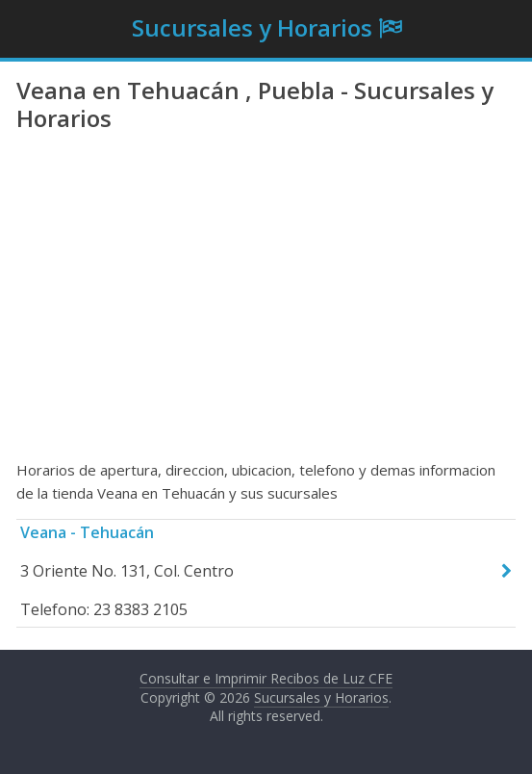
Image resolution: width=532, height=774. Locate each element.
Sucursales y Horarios (252, 27)
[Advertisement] (266, 304)
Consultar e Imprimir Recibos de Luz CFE (266, 678)
